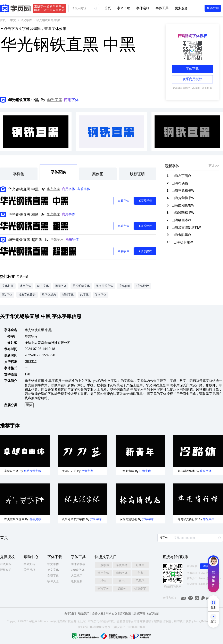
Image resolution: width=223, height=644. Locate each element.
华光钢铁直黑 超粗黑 (25, 240)
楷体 (103, 581)
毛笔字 (140, 581)
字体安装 (29, 564)
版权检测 (77, 581)
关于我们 (70, 613)
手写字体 (103, 588)
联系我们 (84, 613)
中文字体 (53, 564)
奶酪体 (122, 588)
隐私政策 (125, 613)
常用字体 (103, 573)
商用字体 (71, 100)
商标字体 (122, 573)
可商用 (140, 565)
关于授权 (29, 570)
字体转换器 (78, 564)
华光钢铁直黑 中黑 (23, 189)
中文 (13, 20)
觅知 (59, 621)
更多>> (214, 166)
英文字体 (53, 570)
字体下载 (124, 8)
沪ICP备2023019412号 (93, 627)
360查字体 (78, 570)
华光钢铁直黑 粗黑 (23, 214)
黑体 (29, 405)
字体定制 (143, 8)
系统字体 (122, 565)
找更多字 (140, 588)
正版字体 (103, 565)
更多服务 (181, 8)
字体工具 (162, 8)
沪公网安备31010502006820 (127, 627)
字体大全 (53, 581)
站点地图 (153, 613)
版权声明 (139, 613)
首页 (108, 8)
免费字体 (53, 576)
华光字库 (26, 20)
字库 (140, 573)
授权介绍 (6, 570)
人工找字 (77, 576)
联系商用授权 (192, 79)
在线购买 (6, 564)
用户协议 (111, 613)
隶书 (122, 581)
